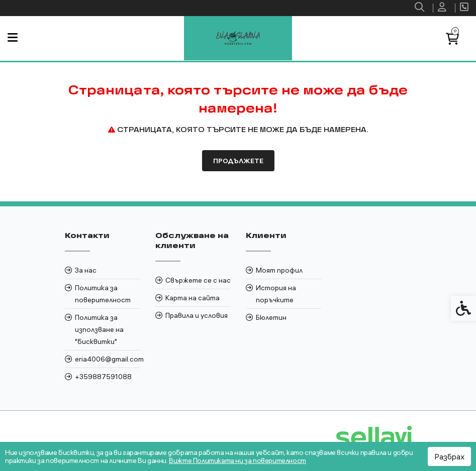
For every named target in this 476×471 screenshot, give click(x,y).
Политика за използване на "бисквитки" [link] (99, 329)
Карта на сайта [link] (193, 298)
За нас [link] (86, 270)
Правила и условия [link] (197, 315)
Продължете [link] (238, 161)
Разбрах (449, 456)
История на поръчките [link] (276, 294)
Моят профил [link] (279, 270)
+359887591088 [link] (103, 377)
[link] (421, 8)
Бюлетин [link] (271, 317)
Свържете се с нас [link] (198, 280)
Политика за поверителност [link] (103, 294)
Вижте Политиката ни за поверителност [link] (237, 460)
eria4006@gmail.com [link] (108, 359)
